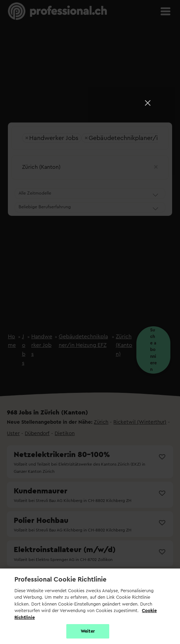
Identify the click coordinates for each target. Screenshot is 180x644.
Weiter (88, 631)
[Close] (148, 103)
